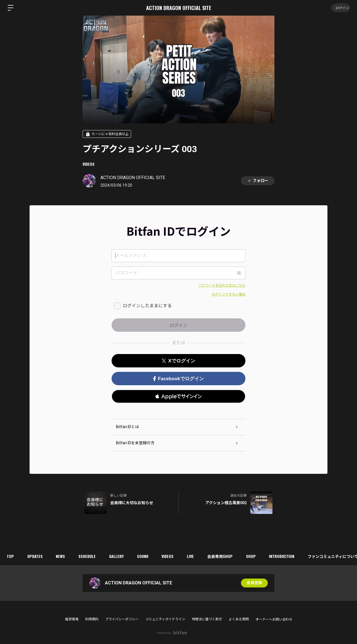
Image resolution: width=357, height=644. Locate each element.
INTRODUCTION (288, 556)
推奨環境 (72, 619)
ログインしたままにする (147, 306)
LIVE (195, 556)
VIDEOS (89, 164)
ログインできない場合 (229, 294)
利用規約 (92, 619)
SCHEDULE (89, 556)
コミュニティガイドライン (165, 619)
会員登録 (254, 583)
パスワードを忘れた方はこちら (222, 286)
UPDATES (36, 556)
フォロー (258, 181)
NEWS (62, 556)
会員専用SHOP (225, 556)
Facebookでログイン (178, 379)
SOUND (146, 556)
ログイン (340, 8)
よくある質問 (239, 619)
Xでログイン (178, 361)
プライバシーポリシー (122, 619)
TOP (11, 556)
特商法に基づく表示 (207, 619)
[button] (178, 396)
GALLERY (119, 556)
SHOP (257, 556)
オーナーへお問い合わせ (274, 619)
